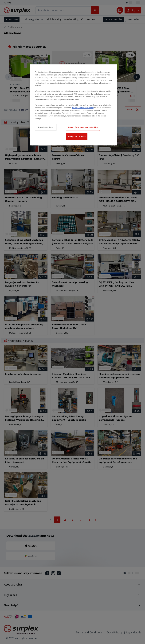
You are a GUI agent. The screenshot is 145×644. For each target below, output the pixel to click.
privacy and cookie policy (83, 108)
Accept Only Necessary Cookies (83, 127)
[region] (74, 105)
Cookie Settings (46, 127)
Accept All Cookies (77, 136)
